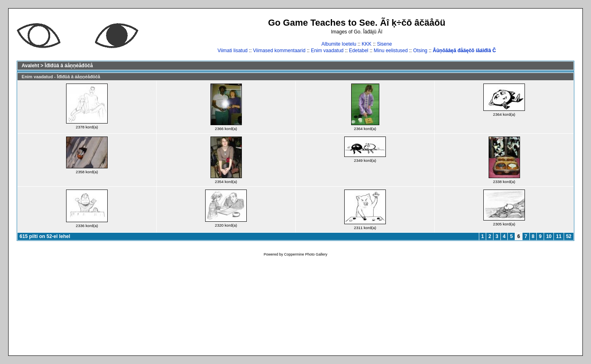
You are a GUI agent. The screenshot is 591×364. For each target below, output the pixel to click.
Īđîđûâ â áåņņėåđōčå (69, 66)
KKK (367, 44)
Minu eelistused (391, 51)
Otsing (420, 51)
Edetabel (359, 51)
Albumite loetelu (339, 44)
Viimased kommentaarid (279, 51)
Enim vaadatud (327, 51)
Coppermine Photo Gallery (305, 254)
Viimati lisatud (232, 51)
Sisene (384, 44)
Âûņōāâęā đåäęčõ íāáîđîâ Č (464, 51)
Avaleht (30, 66)
